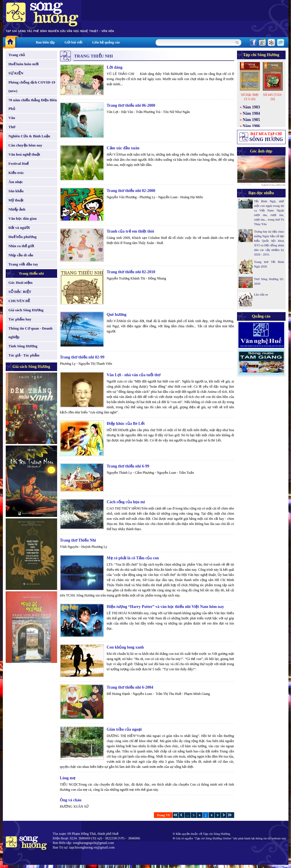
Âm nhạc (16, 182)
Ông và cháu (71, 800)
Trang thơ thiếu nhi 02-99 (82, 357)
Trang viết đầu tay (23, 264)
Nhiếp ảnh (17, 209)
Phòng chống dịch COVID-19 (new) (32, 87)
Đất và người (19, 228)
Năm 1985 (251, 120)
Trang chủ (17, 55)
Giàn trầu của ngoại (124, 729)
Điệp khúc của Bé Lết (126, 424)
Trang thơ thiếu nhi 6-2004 (130, 687)
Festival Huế (19, 164)
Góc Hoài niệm (21, 283)
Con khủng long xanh (125, 647)
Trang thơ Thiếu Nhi (78, 540)
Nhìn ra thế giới (21, 246)
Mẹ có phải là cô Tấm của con (133, 558)
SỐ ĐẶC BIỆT (20, 292)
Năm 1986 (251, 126)
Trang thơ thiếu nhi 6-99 (128, 466)
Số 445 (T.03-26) (273, 97)
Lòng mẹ (68, 778)
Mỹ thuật (16, 200)
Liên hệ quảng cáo (106, 42)
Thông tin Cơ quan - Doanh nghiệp (31, 333)
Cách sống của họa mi (126, 502)
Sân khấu (16, 191)
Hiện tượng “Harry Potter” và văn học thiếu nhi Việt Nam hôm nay (165, 607)
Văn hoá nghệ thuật (24, 154)
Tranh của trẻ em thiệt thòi (131, 231)
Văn (12, 118)
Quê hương (117, 315)
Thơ (12, 127)
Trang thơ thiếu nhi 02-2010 (131, 272)
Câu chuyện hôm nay (26, 145)
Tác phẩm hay (20, 319)
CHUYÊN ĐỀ (19, 301)
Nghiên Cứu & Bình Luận (29, 136)
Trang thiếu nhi (31, 273)
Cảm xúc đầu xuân (123, 148)
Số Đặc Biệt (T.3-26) (250, 97)
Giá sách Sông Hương (26, 310)
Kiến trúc (16, 173)
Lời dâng (115, 67)
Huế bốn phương (23, 237)
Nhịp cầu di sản (21, 255)
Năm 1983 (251, 107)
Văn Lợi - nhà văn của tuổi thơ (134, 375)
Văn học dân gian (23, 218)
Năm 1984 (251, 113)
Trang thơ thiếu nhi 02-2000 (131, 191)
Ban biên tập (45, 42)
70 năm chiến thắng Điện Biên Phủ (33, 104)
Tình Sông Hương (23, 346)
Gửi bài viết (74, 42)
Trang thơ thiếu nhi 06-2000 (131, 105)
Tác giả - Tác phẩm (24, 355)
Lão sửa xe (261, 294)
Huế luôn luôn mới (24, 64)
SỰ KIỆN (16, 73)
